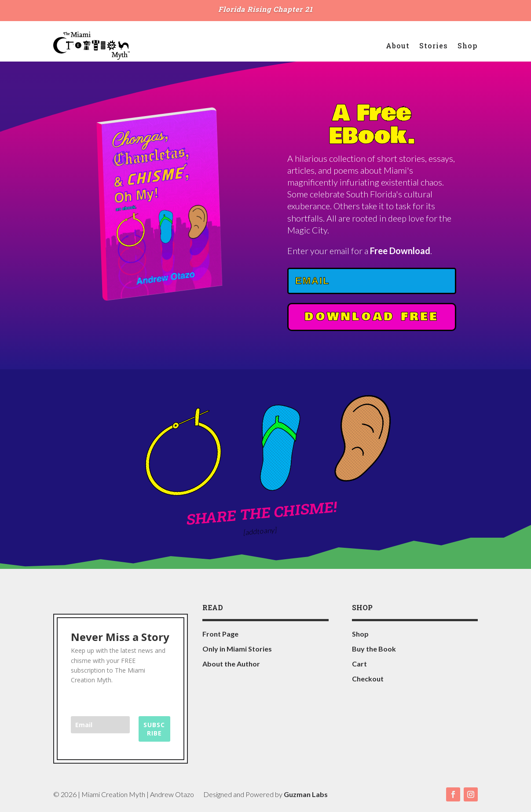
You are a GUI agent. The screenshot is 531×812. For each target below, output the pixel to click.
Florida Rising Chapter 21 (265, 9)
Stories (434, 46)
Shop (468, 46)
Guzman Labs (306, 794)
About (398, 46)
